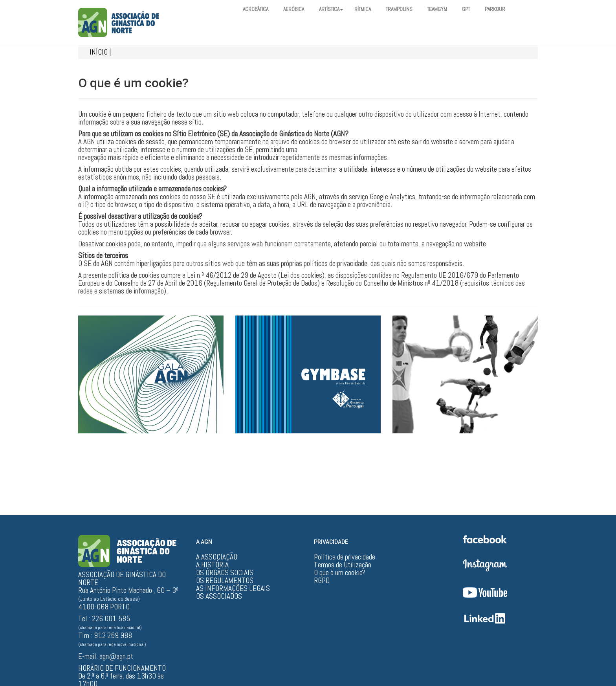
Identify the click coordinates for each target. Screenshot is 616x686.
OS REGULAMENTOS (225, 581)
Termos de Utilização (343, 565)
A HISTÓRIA (212, 565)
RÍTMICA (371, 9)
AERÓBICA (297, 9)
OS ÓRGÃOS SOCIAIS (225, 573)
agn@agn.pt (116, 656)
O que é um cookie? (340, 573)
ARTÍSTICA (337, 9)
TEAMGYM (450, 9)
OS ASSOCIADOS (219, 596)
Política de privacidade (345, 557)
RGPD (322, 581)
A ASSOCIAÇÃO (217, 557)
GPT (480, 9)
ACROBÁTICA (257, 9)
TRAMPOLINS (410, 9)
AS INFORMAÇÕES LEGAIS (233, 589)
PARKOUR (511, 9)
